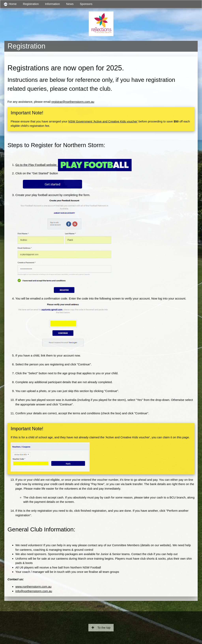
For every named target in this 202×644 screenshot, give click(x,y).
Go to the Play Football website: (73, 165)
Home (10, 4)
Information (52, 4)
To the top (101, 628)
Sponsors (86, 4)
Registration (31, 4)
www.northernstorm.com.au (33, 587)
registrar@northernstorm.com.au (73, 102)
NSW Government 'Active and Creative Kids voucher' (103, 121)
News (70, 4)
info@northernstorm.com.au (34, 591)
